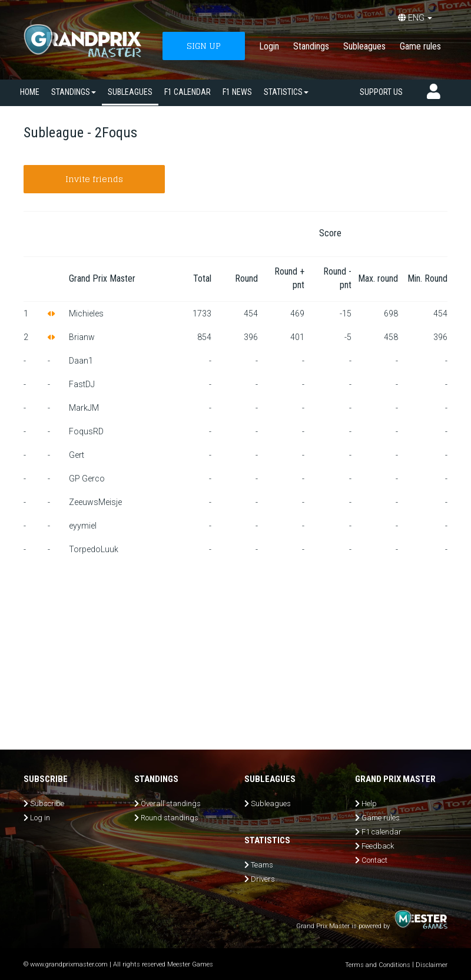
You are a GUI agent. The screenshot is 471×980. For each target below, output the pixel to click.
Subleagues (364, 46)
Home (30, 92)
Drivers (263, 879)
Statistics (286, 92)
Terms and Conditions (378, 965)
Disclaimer (432, 965)
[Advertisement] (235, 649)
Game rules (420, 46)
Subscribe (47, 804)
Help (369, 804)
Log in (40, 818)
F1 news (237, 92)
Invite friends (94, 179)
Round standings (170, 818)
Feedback (378, 846)
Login (269, 46)
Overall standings (171, 804)
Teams (262, 865)
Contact (374, 860)
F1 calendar (188, 92)
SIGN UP (204, 46)
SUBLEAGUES (130, 92)
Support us (381, 92)
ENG (415, 18)
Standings (311, 46)
